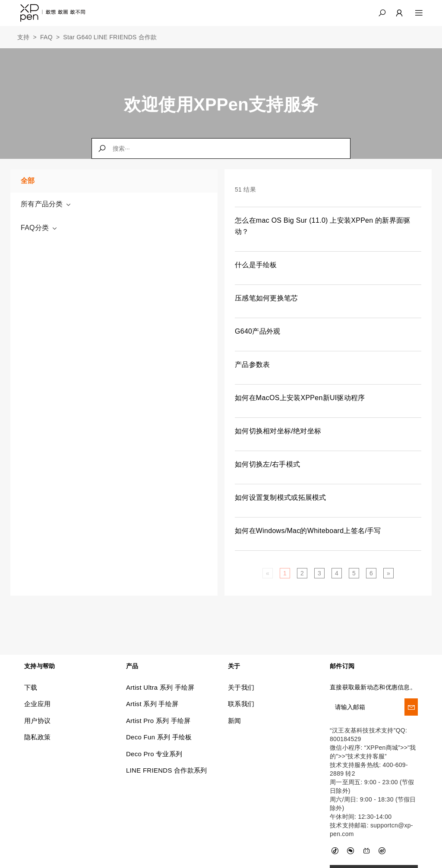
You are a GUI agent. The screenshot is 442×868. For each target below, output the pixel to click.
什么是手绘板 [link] (256, 265)
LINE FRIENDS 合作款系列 (167, 770)
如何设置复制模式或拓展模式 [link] (281, 497)
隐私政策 (37, 737)
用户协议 (37, 720)
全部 (28, 181)
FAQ (46, 37)
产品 (132, 666)
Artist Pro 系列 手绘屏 (158, 720)
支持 (24, 37)
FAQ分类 (39, 228)
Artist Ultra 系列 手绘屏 (160, 687)
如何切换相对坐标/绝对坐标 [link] (278, 431)
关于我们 (241, 687)
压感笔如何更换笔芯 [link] (267, 298)
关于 (234, 666)
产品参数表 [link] (252, 365)
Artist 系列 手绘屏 (152, 704)
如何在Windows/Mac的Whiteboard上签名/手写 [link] (308, 531)
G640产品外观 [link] (257, 331)
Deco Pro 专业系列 (154, 753)
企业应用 (37, 704)
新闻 (235, 720)
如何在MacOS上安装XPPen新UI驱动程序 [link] (300, 398)
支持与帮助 (39, 666)
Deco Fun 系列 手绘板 (159, 737)
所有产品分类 (46, 204)
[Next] (388, 573)
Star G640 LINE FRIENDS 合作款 (110, 37)
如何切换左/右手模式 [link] (267, 464)
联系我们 (241, 704)
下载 (31, 687)
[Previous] (268, 573)
